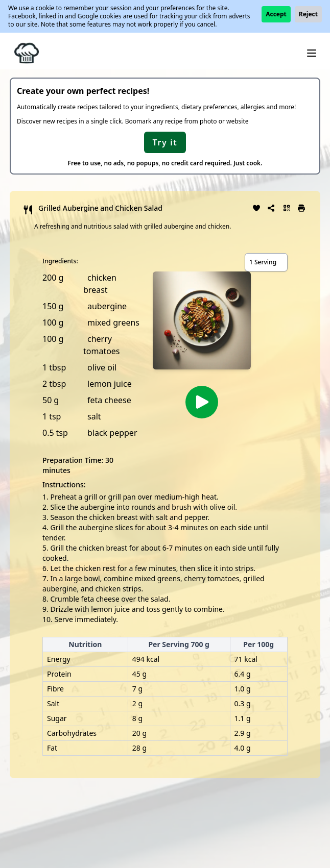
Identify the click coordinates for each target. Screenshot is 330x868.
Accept (276, 14)
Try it (165, 142)
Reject (308, 14)
